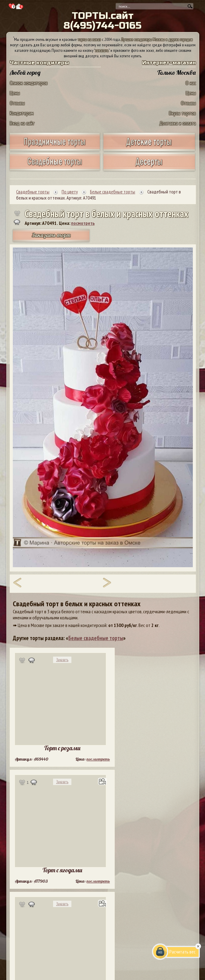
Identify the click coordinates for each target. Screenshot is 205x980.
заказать (102, 50)
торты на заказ (89, 39)
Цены (15, 93)
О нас (191, 83)
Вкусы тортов (182, 113)
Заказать (62, 660)
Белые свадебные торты (96, 638)
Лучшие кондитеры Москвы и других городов (157, 39)
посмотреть (83, 223)
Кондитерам (22, 113)
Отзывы (17, 103)
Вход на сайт (22, 123)
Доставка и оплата (178, 123)
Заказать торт (51, 235)
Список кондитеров (29, 83)
